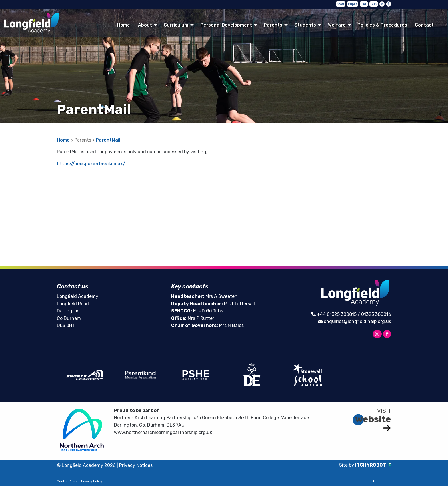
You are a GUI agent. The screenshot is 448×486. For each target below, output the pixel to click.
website (373, 419)
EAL (364, 4)
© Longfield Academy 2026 (86, 465)
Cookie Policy (67, 481)
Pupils (353, 4)
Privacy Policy (92, 481)
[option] (85, 375)
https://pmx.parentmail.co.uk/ (91, 164)
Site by (347, 465)
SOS (374, 4)
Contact (424, 25)
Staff (341, 4)
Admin (377, 481)
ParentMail (108, 140)
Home (124, 25)
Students (305, 25)
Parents (273, 25)
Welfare (337, 25)
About (145, 25)
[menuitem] (124, 25)
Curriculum (176, 25)
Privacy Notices (136, 465)
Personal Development (226, 25)
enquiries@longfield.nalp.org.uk (357, 321)
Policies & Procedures (382, 25)
